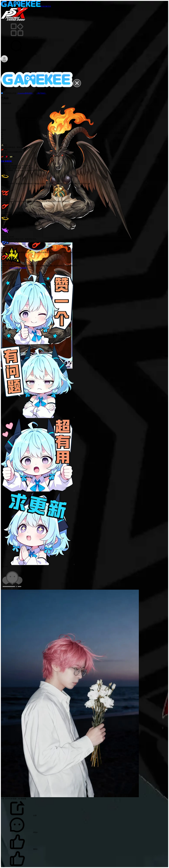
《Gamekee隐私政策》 (25, 93)
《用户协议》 (41, 93)
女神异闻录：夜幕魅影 (18, 268)
